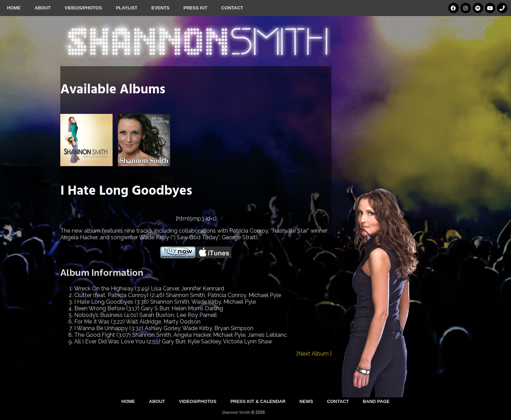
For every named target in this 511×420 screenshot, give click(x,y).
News (306, 401)
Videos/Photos (83, 8)
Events (160, 8)
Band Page (376, 401)
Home (14, 8)
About (43, 8)
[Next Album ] (314, 354)
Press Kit (195, 8)
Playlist (127, 8)
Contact (232, 8)
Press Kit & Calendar (258, 401)
